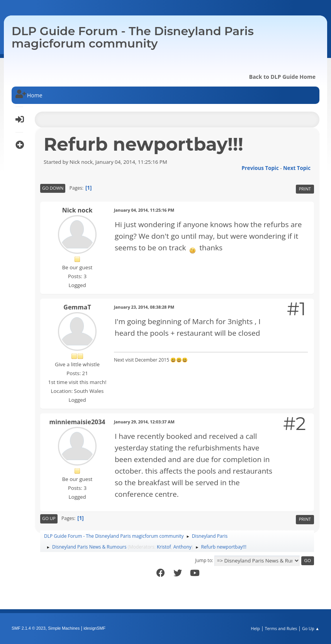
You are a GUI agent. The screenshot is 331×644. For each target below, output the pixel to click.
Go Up (49, 518)
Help (255, 628)
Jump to (204, 560)
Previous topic (260, 168)
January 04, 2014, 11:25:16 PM (144, 210)
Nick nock (77, 210)
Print (305, 189)
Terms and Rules (281, 628)
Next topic (297, 168)
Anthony (182, 547)
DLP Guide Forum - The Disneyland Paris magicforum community (133, 37)
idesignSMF (94, 628)
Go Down (53, 188)
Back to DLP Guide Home (282, 77)
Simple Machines (64, 628)
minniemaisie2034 (77, 422)
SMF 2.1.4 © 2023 (29, 628)
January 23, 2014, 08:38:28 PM (144, 307)
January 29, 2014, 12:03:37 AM (144, 422)
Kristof (164, 547)
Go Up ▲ (311, 628)
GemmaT (77, 307)
